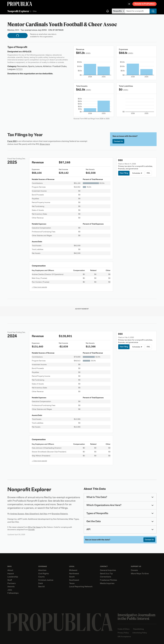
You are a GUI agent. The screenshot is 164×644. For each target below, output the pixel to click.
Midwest (73, 570)
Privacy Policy (123, 633)
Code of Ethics (124, 629)
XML (148, 173)
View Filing (124, 173)
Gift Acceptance (124, 637)
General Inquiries (108, 570)
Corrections (106, 577)
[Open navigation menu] (129, 4)
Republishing (138, 629)
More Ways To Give (140, 574)
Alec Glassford (32, 514)
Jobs (10, 590)
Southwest (74, 580)
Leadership (13, 577)
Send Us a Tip (106, 574)
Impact (11, 574)
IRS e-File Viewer (34, 527)
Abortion (42, 570)
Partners (12, 583)
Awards (11, 587)
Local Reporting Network (81, 587)
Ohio (35, 11)
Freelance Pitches (108, 580)
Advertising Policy (140, 633)
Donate (134, 570)
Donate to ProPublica (145, 4)
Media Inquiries (107, 583)
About (10, 570)
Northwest (74, 574)
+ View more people (39, 287)
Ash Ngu (43, 514)
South (72, 577)
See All (41, 587)
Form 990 (12, 141)
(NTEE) (19, 69)
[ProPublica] (20, 4)
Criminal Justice (46, 580)
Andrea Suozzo (17, 514)
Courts (41, 577)
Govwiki (31, 530)
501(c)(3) (27, 52)
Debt (41, 583)
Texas (72, 583)
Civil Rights (44, 574)
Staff (10, 580)
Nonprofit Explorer (18, 11)
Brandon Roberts (60, 514)
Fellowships (13, 593)
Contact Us (118, 141)
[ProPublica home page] (60, 622)
